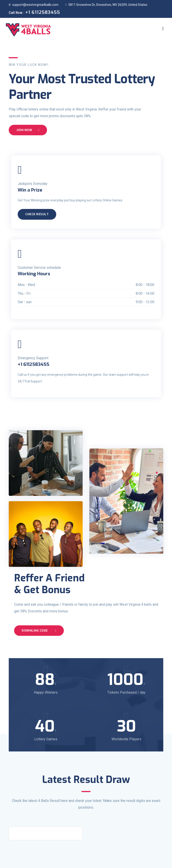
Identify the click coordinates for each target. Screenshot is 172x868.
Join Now (28, 130)
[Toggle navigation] (163, 29)
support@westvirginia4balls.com (34, 5)
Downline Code (39, 631)
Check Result (37, 214)
